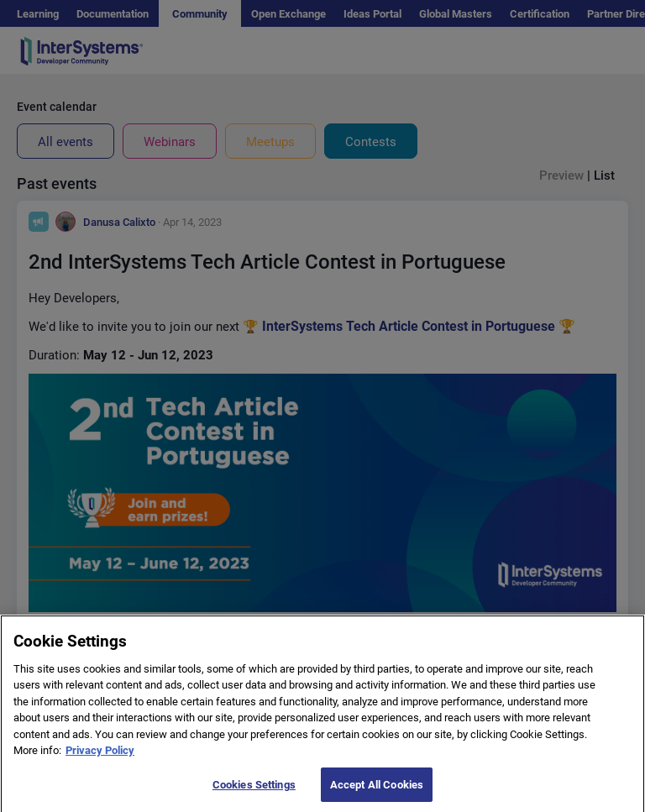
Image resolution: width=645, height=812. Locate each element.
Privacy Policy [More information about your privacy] (100, 760)
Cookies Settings (254, 794)
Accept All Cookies (377, 794)
